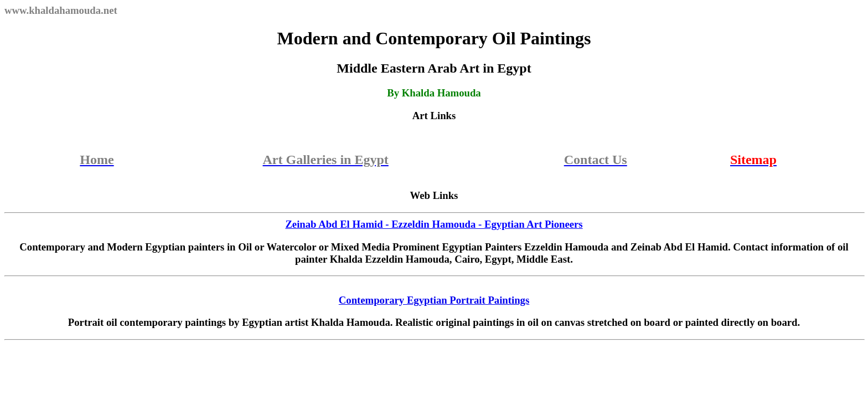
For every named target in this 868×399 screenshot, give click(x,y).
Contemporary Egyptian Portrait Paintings (434, 300)
